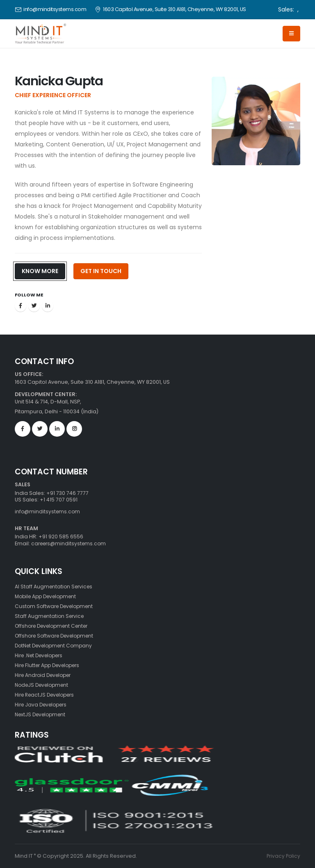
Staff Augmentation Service (51, 616)
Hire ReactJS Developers (48, 695)
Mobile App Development (49, 596)
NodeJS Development (44, 685)
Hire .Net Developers (42, 655)
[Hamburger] (291, 34)
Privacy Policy (283, 856)
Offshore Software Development (58, 636)
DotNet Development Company (57, 646)
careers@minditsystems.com (70, 543)
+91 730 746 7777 (68, 493)
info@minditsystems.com (55, 9)
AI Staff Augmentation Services (55, 587)
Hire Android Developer (46, 675)
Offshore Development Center (55, 626)
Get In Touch (101, 271)
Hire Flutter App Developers (51, 665)
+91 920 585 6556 (60, 537)
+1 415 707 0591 (59, 500)
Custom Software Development (57, 606)
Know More (40, 271)
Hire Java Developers (43, 705)
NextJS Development (42, 714)
